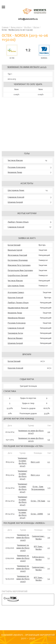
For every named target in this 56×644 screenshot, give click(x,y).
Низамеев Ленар (15, 173)
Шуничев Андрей (15, 202)
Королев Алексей (15, 298)
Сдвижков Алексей (16, 197)
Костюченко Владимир (18, 260)
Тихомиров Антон (15, 333)
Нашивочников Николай (18, 308)
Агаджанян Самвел (16, 293)
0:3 (49, 462)
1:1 (49, 558)
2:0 (49, 432)
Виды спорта (16, 28)
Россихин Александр (17, 167)
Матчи (36, 28)
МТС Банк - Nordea (38, 548)
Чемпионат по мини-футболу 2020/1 (23, 538)
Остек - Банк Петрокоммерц (38, 488)
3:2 (49, 579)
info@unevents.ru (28, 19)
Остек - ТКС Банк (38, 501)
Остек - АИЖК (37, 514)
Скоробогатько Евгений (18, 276)
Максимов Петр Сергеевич (19, 265)
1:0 (49, 440)
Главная (5, 28)
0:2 (49, 501)
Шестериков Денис (16, 191)
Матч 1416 (35, 462)
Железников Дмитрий (17, 255)
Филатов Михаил (15, 338)
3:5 (49, 569)
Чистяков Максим (15, 161)
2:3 (49, 548)
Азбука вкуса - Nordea (38, 558)
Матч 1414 (35, 475)
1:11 (49, 488)
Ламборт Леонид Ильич (18, 222)
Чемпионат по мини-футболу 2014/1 (31, 432)
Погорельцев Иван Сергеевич (20, 271)
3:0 (49, 514)
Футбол (28, 28)
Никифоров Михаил (16, 318)
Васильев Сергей (15, 250)
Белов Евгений (14, 245)
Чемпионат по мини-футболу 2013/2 (27, 67)
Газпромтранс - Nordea (38, 538)
